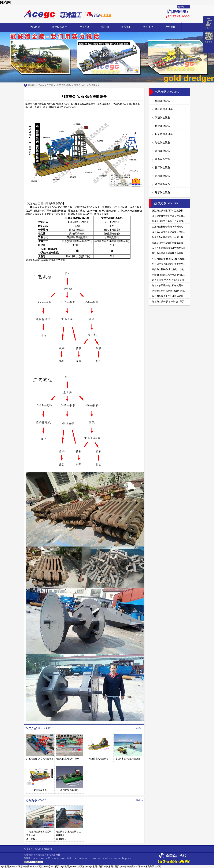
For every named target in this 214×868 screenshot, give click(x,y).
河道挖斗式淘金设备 (99, 759)
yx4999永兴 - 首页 (50, 866)
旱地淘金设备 (163, 101)
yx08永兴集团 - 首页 (151, 866)
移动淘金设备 (163, 126)
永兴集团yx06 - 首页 (10, 866)
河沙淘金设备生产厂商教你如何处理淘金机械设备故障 (179, 296)
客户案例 (148, 27)
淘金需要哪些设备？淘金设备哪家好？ (171, 216)
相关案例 (31, 800)
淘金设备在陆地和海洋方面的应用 (169, 248)
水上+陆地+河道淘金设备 (128, 759)
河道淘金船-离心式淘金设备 (40, 759)
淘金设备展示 (60, 27)
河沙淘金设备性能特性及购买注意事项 (171, 253)
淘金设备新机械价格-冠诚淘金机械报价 (171, 291)
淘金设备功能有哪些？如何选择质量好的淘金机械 (177, 237)
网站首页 (35, 27)
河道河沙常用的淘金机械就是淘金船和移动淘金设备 (178, 285)
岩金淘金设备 (163, 143)
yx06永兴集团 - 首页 (93, 866)
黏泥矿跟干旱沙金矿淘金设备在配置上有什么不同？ (178, 243)
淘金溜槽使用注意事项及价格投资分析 (171, 275)
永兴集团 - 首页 (112, 866)
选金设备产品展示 (47, 85)
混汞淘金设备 (163, 176)
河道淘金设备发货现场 (40, 832)
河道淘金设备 (64, 85)
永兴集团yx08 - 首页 (31, 866)
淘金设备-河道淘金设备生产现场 (72, 832)
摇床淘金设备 (163, 168)
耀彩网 (5, 2)
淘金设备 (48, 849)
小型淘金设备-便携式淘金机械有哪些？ (171, 259)
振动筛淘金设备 (164, 134)
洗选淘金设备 (163, 184)
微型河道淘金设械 (69, 790)
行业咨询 (84, 27)
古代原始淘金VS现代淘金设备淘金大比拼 (172, 280)
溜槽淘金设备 (163, 151)
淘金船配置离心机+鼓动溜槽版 (71, 759)
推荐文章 (160, 203)
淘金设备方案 (163, 159)
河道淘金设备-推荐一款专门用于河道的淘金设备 (176, 301)
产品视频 (170, 27)
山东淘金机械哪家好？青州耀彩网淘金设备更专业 (177, 227)
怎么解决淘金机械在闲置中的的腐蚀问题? (173, 264)
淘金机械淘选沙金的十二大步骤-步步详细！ (174, 221)
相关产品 (31, 728)
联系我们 (126, 27)
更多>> (139, 728)
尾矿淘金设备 (163, 193)
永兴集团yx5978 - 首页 (71, 866)
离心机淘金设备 (164, 109)
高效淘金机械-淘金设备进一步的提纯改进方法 (175, 269)
